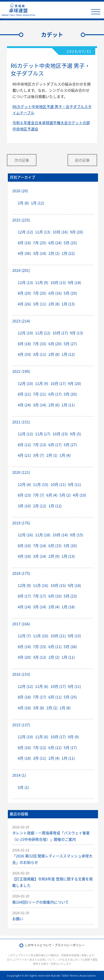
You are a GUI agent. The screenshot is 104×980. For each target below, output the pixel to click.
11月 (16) (41, 585)
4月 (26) (24, 304)
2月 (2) (54, 253)
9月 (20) (76, 232)
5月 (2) (65, 495)
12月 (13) (25, 282)
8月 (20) (24, 293)
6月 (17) (55, 394)
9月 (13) (76, 333)
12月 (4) (24, 484)
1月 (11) (68, 405)
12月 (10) (25, 333)
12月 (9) (24, 585)
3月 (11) (40, 304)
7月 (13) (40, 445)
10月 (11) (58, 484)
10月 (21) (58, 636)
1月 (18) (68, 607)
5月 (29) (70, 293)
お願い (18, 919)
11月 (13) (43, 232)
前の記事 (82, 160)
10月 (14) (60, 535)
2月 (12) (40, 506)
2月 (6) (54, 405)
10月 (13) (58, 282)
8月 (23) (24, 495)
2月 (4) (54, 607)
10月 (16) (60, 232)
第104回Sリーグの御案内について (40, 902)
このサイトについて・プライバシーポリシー (55, 945)
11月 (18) (43, 535)
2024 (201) (21, 270)
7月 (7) (39, 495)
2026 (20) (20, 191)
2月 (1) (52, 455)
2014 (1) (19, 775)
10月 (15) (60, 434)
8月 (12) (24, 445)
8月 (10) (24, 546)
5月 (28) (70, 647)
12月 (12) (25, 232)
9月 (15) (76, 535)
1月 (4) (65, 455)
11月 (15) (41, 484)
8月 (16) (24, 243)
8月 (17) (24, 596)
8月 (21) (24, 394)
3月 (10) (24, 506)
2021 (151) (21, 422)
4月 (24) (24, 405)
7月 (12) (40, 747)
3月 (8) (39, 708)
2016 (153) (21, 674)
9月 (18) (74, 282)
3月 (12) (40, 657)
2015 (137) (21, 725)
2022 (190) (21, 371)
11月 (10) (41, 636)
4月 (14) (24, 607)
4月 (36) (24, 253)
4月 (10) (79, 495)
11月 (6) (42, 686)
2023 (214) (21, 321)
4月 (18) (24, 556)
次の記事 (22, 160)
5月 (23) (70, 596)
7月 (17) (40, 596)
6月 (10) (55, 596)
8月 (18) (24, 344)
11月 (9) (42, 282)
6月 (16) (55, 293)
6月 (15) (55, 546)
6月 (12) (55, 747)
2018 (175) (21, 573)
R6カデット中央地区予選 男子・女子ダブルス (50, 69)
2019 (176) (21, 523)
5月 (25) (70, 243)
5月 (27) (70, 344)
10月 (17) (60, 333)
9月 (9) (73, 737)
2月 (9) (54, 556)
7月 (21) (40, 394)
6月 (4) (52, 495)
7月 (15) (40, 647)
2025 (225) (21, 220)
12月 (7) (24, 636)
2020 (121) (21, 472)
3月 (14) (40, 253)
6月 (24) (55, 243)
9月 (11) (74, 484)
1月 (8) (65, 708)
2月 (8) (23, 203)
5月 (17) (70, 747)
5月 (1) (23, 787)
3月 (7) (39, 455)
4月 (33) (24, 354)
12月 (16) (25, 535)
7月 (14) (40, 546)
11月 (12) (43, 333)
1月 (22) (68, 253)
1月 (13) (68, 304)
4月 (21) (24, 455)
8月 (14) (24, 647)
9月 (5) (75, 434)
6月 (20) (55, 344)
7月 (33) (40, 344)
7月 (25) (40, 243)
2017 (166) (21, 624)
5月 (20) (70, 394)
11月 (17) (43, 434)
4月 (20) (24, 657)
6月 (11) (55, 647)
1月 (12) (37, 203)
